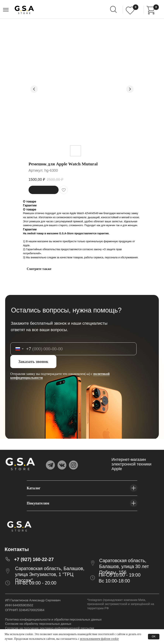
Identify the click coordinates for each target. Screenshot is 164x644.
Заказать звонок (33, 362)
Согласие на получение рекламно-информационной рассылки (50, 628)
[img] (151, 10)
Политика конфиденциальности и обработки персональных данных (53, 620)
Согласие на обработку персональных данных (38, 624)
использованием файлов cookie (99, 639)
